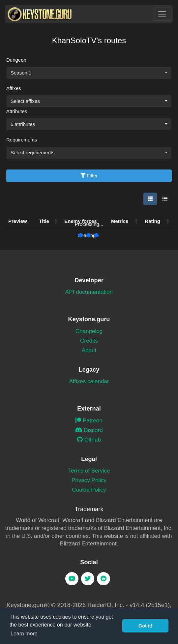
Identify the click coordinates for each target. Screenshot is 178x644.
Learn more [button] (24, 634)
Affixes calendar (89, 381)
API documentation (89, 292)
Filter (89, 176)
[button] (136, 221)
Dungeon (16, 60)
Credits (89, 341)
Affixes (14, 88)
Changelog (89, 331)
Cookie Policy (89, 490)
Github (89, 440)
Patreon (89, 421)
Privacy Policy (89, 480)
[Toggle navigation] (162, 14)
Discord (89, 430)
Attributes (17, 111)
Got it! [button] (145, 626)
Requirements (22, 140)
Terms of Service (89, 471)
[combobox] (89, 73)
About (89, 350)
